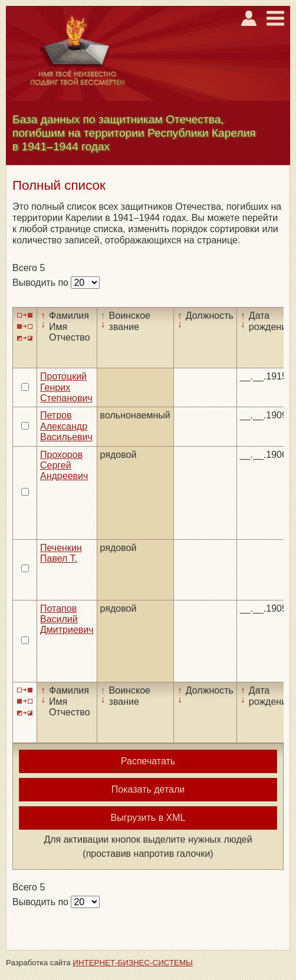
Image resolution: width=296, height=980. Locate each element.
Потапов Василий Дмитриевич (67, 619)
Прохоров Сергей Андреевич (64, 466)
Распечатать (148, 761)
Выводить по (42, 283)
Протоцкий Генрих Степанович (66, 387)
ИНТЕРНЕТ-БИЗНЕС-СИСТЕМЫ (133, 963)
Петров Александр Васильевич (66, 426)
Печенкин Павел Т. (61, 553)
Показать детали (148, 789)
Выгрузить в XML (148, 818)
